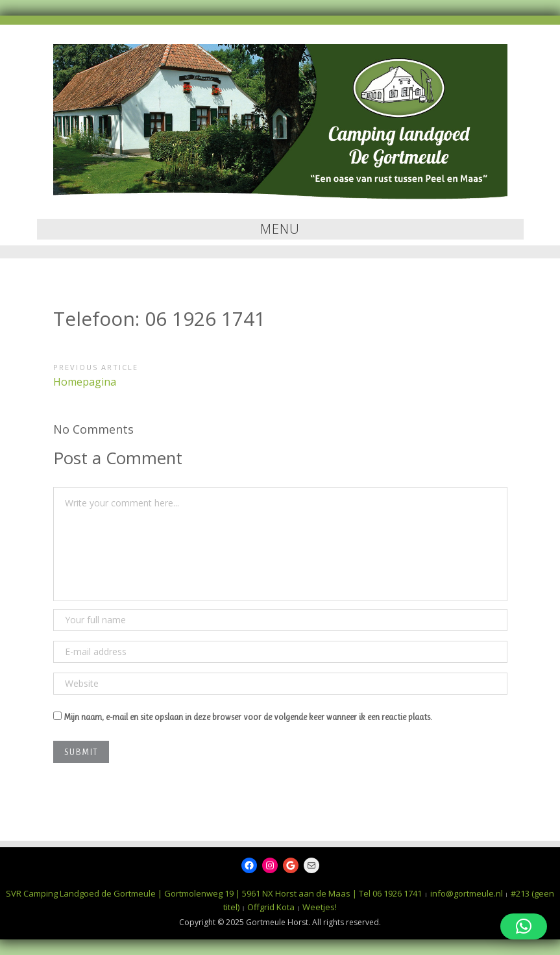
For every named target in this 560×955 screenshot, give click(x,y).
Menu (280, 229)
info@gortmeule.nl (467, 893)
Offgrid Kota (271, 907)
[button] (524, 926)
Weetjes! (320, 907)
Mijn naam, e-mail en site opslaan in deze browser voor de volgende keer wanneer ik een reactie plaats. (248, 717)
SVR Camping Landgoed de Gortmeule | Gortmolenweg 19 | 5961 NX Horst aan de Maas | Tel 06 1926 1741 (214, 893)
